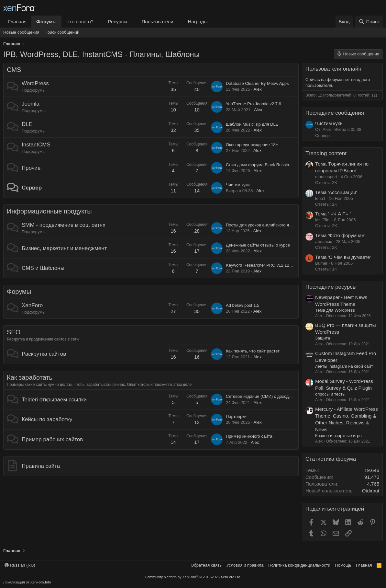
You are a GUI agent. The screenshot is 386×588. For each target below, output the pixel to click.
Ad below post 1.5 (243, 305)
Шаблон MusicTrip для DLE (252, 124)
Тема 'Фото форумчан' (340, 235)
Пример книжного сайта (249, 436)
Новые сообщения (21, 32)
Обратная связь (206, 565)
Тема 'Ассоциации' (336, 192)
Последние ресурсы (331, 287)
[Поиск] (369, 22)
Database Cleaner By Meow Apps (257, 83)
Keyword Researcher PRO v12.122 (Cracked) (269, 265)
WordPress (35, 83)
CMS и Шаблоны (43, 268)
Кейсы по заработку (47, 419)
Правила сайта (41, 466)
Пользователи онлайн (333, 69)
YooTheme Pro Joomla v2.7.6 (254, 104)
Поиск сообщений (62, 32)
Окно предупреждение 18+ (252, 145)
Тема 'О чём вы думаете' (343, 257)
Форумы (46, 22)
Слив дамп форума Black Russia (257, 165)
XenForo (32, 305)
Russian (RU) (20, 565)
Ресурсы (118, 22)
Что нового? (80, 22)
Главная (17, 22)
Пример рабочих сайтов (52, 439)
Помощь (343, 565)
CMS (14, 70)
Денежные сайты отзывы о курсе (258, 245)
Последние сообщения (335, 113)
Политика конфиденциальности (299, 565)
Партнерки (236, 416)
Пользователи (158, 22)
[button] (99, 22)
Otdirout (371, 491)
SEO (14, 332)
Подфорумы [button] (34, 90)
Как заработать (30, 377)
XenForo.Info (41, 582)
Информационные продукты (49, 211)
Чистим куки (238, 185)
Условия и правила (245, 565)
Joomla (31, 104)
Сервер (32, 188)
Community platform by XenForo (193, 577)
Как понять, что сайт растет (253, 351)
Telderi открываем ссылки (54, 400)
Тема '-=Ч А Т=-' (333, 214)
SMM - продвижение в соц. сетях (64, 225)
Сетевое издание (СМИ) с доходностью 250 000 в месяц (281, 396)
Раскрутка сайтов (44, 354)
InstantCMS (36, 145)
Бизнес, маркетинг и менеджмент (64, 248)
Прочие (31, 168)
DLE (27, 124)
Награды (198, 22)
